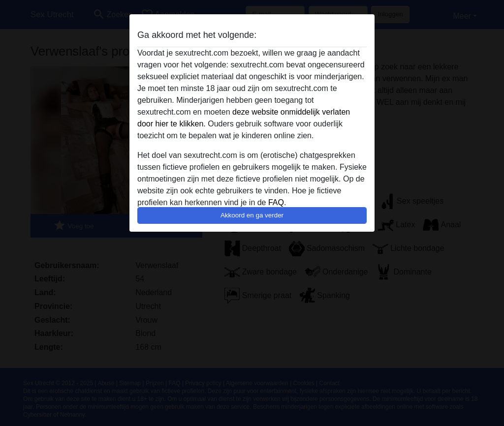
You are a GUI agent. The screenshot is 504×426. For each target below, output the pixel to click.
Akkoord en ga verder (252, 215)
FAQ (276, 202)
